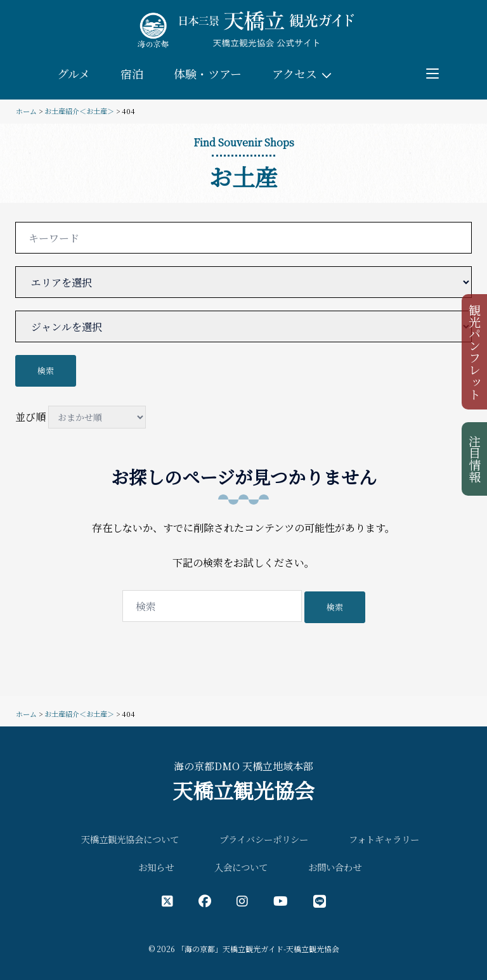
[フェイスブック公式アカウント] (205, 900)
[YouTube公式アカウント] (281, 900)
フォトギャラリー (384, 839)
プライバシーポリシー (264, 839)
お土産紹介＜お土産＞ (79, 111)
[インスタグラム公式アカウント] (242, 900)
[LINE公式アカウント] (320, 900)
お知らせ (156, 867)
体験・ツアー (208, 74)
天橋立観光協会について (130, 839)
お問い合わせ (335, 867)
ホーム (26, 111)
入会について (241, 867)
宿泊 (132, 74)
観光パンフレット (475, 352)
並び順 (81, 417)
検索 (46, 371)
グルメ (74, 74)
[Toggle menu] (432, 74)
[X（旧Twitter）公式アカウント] (167, 900)
